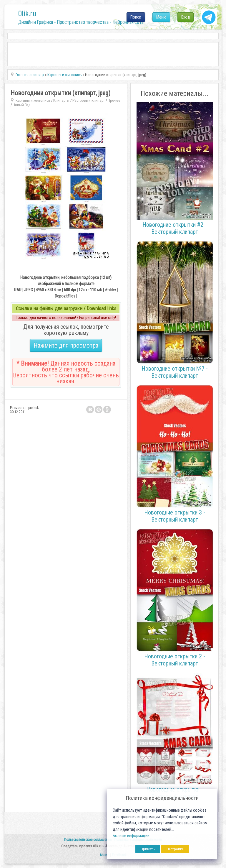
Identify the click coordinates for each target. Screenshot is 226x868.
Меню (161, 17)
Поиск (136, 17)
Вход (186, 17)
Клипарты (61, 100)
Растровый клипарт (89, 100)
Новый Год (21, 105)
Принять (148, 849)
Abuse (104, 855)
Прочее (114, 100)
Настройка (175, 849)
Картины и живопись (33, 100)
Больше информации (131, 836)
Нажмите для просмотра (66, 345)
